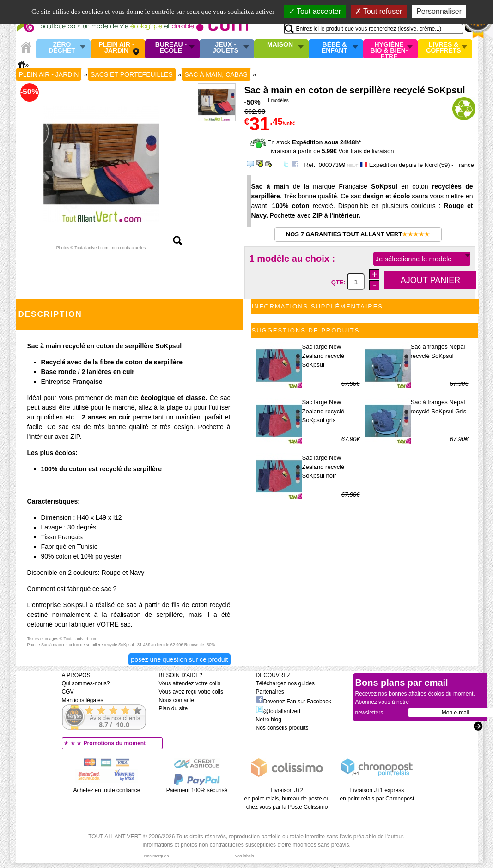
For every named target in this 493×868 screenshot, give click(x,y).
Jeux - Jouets (225, 48)
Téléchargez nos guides (285, 683)
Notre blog (269, 720)
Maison (280, 45)
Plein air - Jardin (116, 48)
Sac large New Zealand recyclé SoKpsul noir (323, 467)
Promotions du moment (115, 743)
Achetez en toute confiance (107, 790)
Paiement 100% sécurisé (197, 790)
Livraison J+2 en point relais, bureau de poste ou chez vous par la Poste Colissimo (287, 799)
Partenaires (270, 692)
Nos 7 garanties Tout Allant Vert (358, 234)
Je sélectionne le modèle (414, 259)
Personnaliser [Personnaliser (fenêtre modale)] (439, 11)
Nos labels (244, 856)
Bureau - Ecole (171, 48)
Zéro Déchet (62, 48)
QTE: (339, 282)
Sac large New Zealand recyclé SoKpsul (323, 356)
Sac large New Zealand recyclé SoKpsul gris (323, 411)
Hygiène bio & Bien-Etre (389, 49)
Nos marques (157, 856)
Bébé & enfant (335, 48)
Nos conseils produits (282, 728)
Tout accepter (315, 11)
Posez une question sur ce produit (179, 659)
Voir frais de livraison (366, 151)
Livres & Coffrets (443, 48)
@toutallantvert (278, 711)
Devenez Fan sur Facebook (294, 702)
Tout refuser (379, 11)
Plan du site (173, 708)
